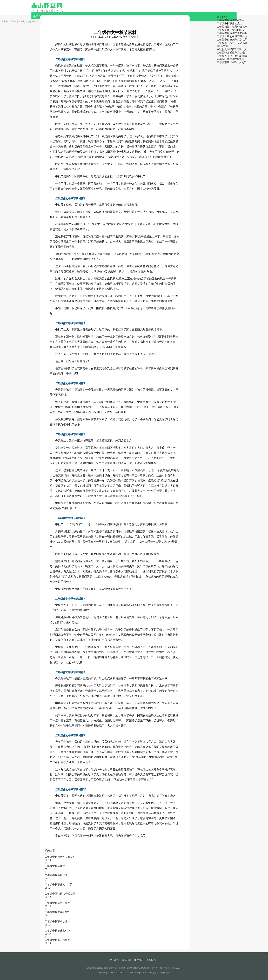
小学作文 (38, 16)
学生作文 (21, 22)
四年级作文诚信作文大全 (231, 53)
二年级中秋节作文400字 (230, 20)
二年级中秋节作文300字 (58, 884)
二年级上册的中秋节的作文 (232, 36)
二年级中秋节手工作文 (57, 903)
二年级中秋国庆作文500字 (60, 857)
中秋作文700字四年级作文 (232, 49)
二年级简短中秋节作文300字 (233, 27)
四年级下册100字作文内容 (232, 62)
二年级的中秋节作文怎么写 (232, 43)
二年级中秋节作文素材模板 (232, 33)
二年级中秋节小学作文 (57, 921)
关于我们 (114, 960)
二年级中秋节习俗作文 (57, 940)
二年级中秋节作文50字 (58, 931)
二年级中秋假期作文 (56, 875)
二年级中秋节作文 (55, 866)
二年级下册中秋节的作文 (231, 30)
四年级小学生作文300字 (230, 59)
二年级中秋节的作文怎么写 (232, 40)
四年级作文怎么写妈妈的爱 (232, 56)
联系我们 (126, 960)
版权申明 (139, 960)
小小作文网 (9, 22)
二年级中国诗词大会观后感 (60, 894)
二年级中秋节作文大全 (230, 23)
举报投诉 (151, 960)
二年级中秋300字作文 (57, 912)
